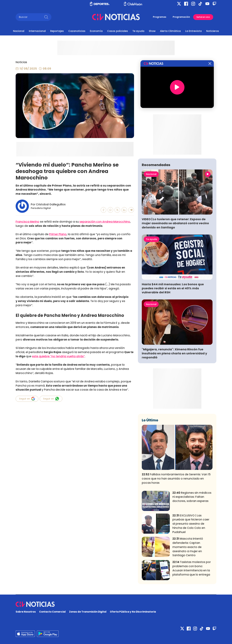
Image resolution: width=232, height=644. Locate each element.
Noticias (21, 62)
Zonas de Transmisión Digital (88, 612)
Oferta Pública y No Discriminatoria (133, 612)
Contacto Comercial (52, 612)
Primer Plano (58, 234)
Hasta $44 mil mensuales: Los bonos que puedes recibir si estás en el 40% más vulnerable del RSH (173, 288)
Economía (96, 31)
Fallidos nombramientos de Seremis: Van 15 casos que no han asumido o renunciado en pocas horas (176, 479)
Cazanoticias (77, 31)
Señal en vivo (203, 17)
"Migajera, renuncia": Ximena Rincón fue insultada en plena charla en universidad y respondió (174, 353)
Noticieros (213, 31)
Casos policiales (118, 31)
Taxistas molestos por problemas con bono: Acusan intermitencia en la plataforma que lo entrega (192, 568)
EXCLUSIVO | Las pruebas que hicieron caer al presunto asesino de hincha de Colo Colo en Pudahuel (191, 524)
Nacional (19, 31)
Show (152, 31)
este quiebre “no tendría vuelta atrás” (58, 356)
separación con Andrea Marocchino (105, 222)
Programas (160, 17)
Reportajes (57, 31)
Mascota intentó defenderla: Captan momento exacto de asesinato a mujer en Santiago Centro (188, 547)
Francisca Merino (27, 222)
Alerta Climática (170, 31)
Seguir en (27, 399)
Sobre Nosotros (26, 612)
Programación (181, 17)
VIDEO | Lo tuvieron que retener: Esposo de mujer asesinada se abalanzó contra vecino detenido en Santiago (175, 223)
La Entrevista (193, 31)
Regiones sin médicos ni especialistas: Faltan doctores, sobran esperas (192, 497)
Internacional (37, 31)
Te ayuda (138, 31)
